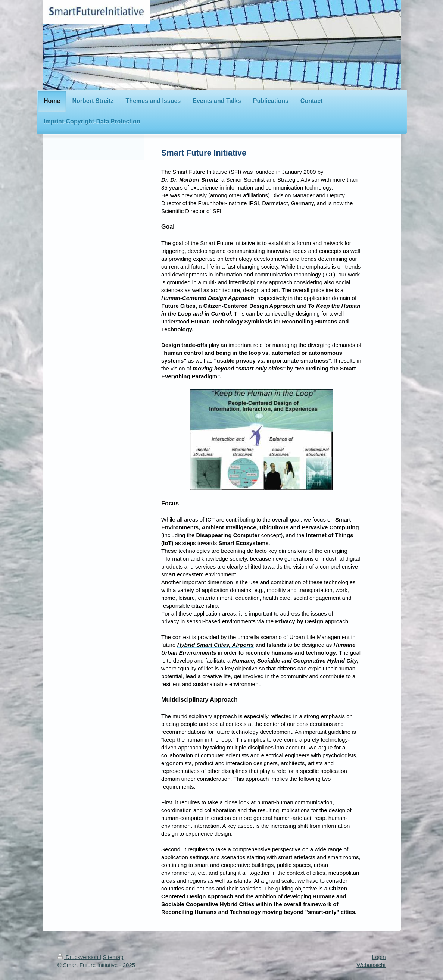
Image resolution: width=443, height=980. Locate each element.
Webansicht (371, 965)
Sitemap (113, 957)
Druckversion (79, 957)
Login (379, 957)
